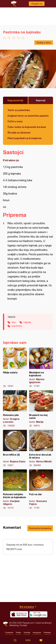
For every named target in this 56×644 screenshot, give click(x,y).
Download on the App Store (19, 614)
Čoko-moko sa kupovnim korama (27, 127)
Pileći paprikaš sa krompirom (24, 138)
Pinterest (47, 632)
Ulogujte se (37, 4)
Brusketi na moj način (41, 409)
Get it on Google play (38, 614)
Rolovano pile (15, 409)
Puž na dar (41, 489)
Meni (28, 640)
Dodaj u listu (44, 42)
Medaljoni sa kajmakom (41, 368)
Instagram (37, 632)
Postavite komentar (40, 528)
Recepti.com (5, 624)
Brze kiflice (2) (15, 448)
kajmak (27, 322)
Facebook (9, 632)
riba (14, 322)
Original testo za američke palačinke (28, 116)
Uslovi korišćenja (43, 623)
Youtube (27, 632)
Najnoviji (41, 100)
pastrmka (17, 326)
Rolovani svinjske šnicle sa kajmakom (15, 489)
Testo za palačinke (19, 110)
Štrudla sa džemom (19, 133)
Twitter (18, 632)
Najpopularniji (15, 100)
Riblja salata (15, 368)
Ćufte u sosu (15, 121)
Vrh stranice (27, 607)
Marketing (14, 625)
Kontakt (24, 625)
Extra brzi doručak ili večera (41, 448)
